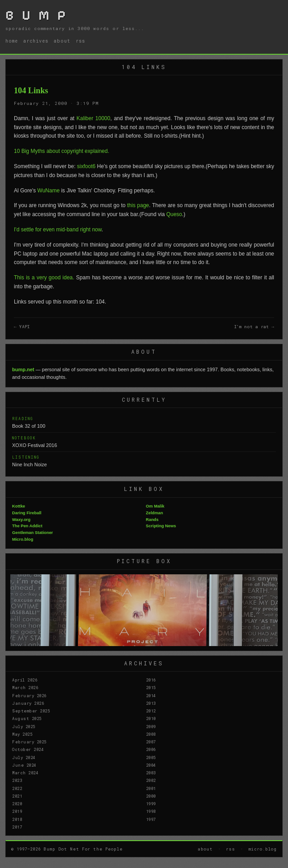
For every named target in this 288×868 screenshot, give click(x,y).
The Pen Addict (27, 526)
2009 (151, 726)
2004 (151, 765)
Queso (174, 214)
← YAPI (22, 327)
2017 (17, 827)
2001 (151, 788)
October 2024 (28, 749)
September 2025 (31, 711)
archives (36, 41)
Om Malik (155, 506)
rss (80, 41)
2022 (17, 788)
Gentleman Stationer (32, 533)
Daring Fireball (27, 513)
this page (138, 205)
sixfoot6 (86, 166)
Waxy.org (21, 520)
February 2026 (29, 695)
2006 (151, 749)
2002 (151, 780)
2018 (17, 819)
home (12, 41)
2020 (17, 803)
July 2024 (24, 757)
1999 (151, 803)
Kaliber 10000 (93, 118)
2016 (151, 680)
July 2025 (24, 726)
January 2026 (28, 703)
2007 (151, 742)
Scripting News (161, 526)
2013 (151, 703)
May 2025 (22, 734)
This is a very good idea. (44, 278)
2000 (151, 796)
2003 (151, 773)
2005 (151, 757)
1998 (151, 811)
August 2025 (27, 718)
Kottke (19, 506)
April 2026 (25, 680)
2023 (17, 780)
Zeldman (155, 513)
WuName (48, 191)
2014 (151, 695)
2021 (17, 796)
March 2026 (25, 687)
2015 (151, 687)
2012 (151, 711)
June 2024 (24, 765)
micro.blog (263, 849)
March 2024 (25, 773)
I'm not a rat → (254, 327)
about (62, 41)
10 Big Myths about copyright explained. (62, 151)
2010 (151, 718)
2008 (151, 734)
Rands (153, 520)
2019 (17, 811)
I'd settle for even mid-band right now (58, 230)
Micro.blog (23, 539)
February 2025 (29, 742)
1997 (151, 819)
